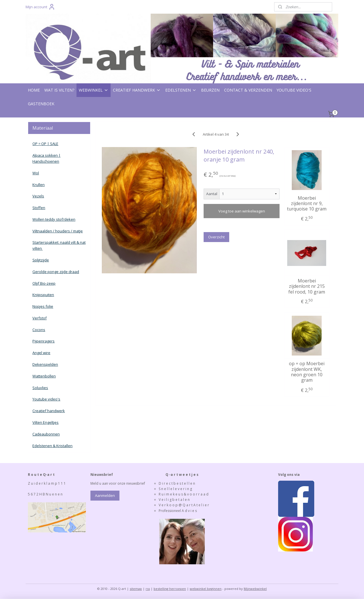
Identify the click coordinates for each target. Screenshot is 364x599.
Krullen (39, 185)
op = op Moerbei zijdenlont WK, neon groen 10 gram (307, 372)
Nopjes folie (43, 306)
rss (148, 589)
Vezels (38, 196)
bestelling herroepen (170, 589)
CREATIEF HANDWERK (137, 90)
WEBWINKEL (94, 90)
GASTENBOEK (41, 104)
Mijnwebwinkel (255, 589)
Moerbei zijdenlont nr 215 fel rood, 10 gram (307, 286)
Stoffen (39, 208)
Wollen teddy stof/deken (54, 219)
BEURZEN (210, 90)
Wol (36, 173)
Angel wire (41, 353)
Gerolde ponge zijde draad (56, 272)
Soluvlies (40, 388)
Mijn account (40, 7)
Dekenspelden (45, 364)
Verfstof (40, 318)
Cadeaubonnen (46, 434)
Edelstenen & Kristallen (52, 446)
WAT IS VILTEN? (59, 90)
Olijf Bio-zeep (44, 283)
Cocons (39, 330)
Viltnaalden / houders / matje (58, 231)
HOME (34, 90)
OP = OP (39, 144)
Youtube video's (46, 399)
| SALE (52, 144)
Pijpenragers (44, 341)
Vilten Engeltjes (45, 422)
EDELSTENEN (181, 90)
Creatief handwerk (49, 411)
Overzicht (216, 237)
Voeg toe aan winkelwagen (241, 211)
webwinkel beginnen (206, 589)
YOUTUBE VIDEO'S (294, 90)
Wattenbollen (44, 376)
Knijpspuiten (43, 295)
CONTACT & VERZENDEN (248, 90)
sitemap (136, 589)
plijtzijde (42, 260)
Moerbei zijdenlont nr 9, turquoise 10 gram (307, 204)
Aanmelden (105, 495)
